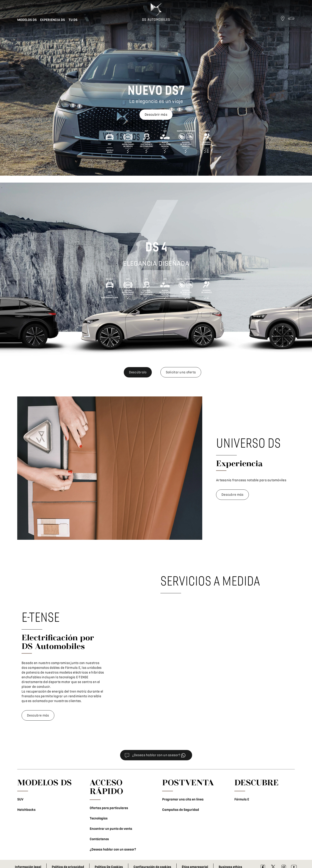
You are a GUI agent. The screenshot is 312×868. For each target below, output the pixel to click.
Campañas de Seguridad (181, 810)
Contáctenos (99, 839)
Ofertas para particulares (109, 808)
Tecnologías (99, 818)
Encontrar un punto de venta (111, 829)
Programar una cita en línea (183, 799)
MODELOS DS (45, 782)
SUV (20, 799)
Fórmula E (242, 799)
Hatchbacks (26, 810)
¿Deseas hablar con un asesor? (113, 849)
